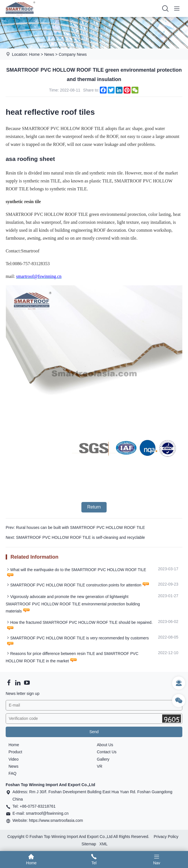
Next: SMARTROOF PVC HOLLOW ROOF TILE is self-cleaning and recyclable (75, 537)
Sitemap (89, 844)
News (49, 54)
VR (100, 766)
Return (94, 507)
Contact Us (107, 752)
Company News (73, 54)
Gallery (103, 759)
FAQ (12, 773)
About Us (105, 745)
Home (34, 54)
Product (15, 752)
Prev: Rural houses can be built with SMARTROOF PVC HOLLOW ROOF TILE (75, 527)
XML (104, 844)
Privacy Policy (166, 837)
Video (14, 759)
